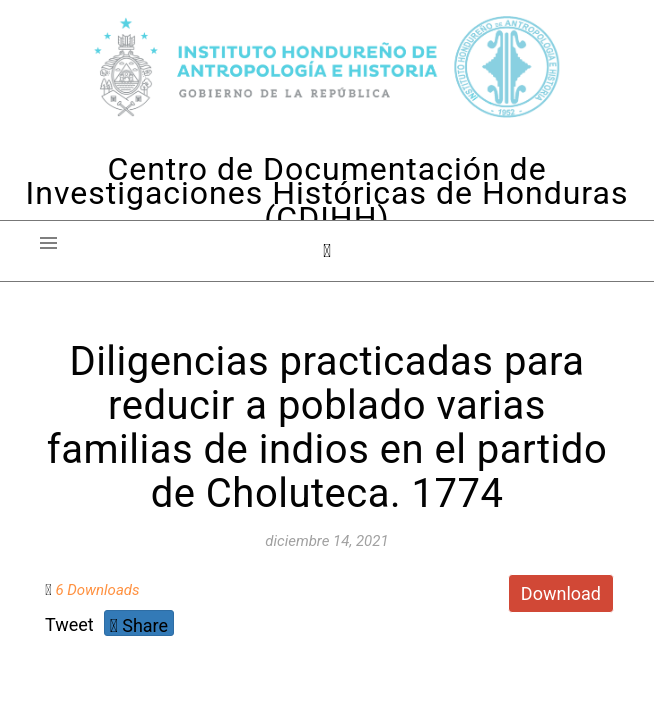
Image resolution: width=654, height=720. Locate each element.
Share (139, 625)
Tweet (69, 624)
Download (561, 593)
